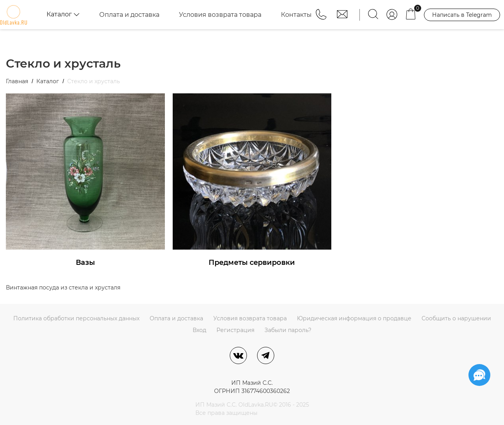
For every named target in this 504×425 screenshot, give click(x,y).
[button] (322, 18)
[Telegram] (266, 355)
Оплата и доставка (129, 15)
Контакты (296, 15)
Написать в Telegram (462, 15)
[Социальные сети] (479, 375)
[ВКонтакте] (238, 355)
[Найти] (373, 15)
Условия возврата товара (220, 15)
